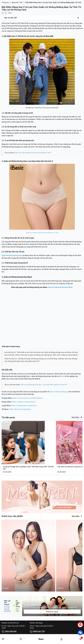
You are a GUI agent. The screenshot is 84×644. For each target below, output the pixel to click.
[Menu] (3, 639)
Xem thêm (77, 417)
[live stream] (80, 626)
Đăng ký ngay (52, 612)
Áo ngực (6, 588)
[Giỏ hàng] (81, 639)
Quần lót (60, 588)
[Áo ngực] (28, 555)
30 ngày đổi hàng (18, 604)
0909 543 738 (37, 632)
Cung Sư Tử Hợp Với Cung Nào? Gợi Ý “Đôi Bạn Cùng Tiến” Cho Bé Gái (28, 468)
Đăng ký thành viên (31, 605)
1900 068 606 (9, 632)
